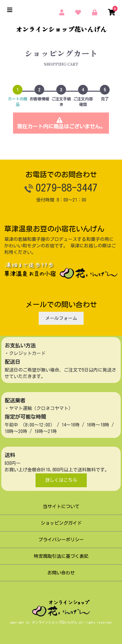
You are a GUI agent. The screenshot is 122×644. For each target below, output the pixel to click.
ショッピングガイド (61, 523)
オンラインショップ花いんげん (61, 29)
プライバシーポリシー (61, 540)
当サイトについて (61, 506)
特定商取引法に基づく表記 (61, 556)
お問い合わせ (61, 573)
